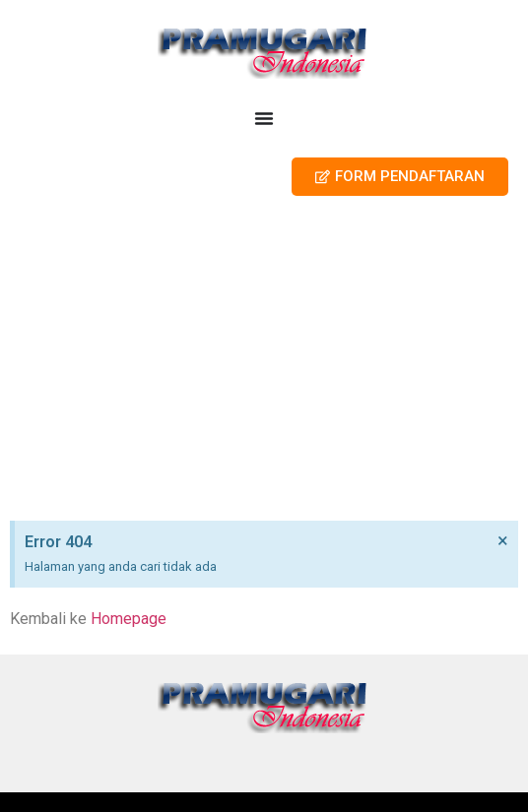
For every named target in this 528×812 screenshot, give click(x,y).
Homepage (129, 619)
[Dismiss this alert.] (503, 540)
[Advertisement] (264, 363)
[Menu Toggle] (264, 118)
